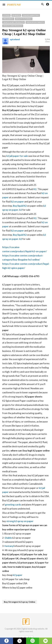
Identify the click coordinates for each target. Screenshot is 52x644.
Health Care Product (13, 26)
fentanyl (9, 546)
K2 (35, 189)
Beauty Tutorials (24, 19)
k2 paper (18, 575)
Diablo (8, 538)
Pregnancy (8, 19)
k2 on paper (17, 202)
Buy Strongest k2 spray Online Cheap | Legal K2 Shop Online (24, 32)
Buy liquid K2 (20, 206)
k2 (21, 210)
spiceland (15, 39)
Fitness (6, 15)
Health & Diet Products (14, 22)
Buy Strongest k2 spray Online (20, 602)
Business (16, 15)
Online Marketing (31, 15)
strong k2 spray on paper (20, 521)
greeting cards (13, 505)
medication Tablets (35, 22)
